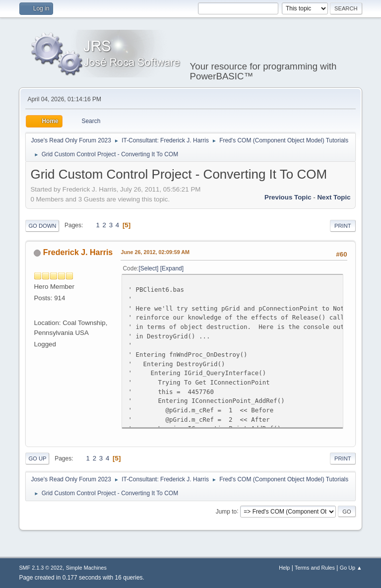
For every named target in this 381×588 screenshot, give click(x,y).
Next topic (334, 197)
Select (149, 268)
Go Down (42, 226)
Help (284, 568)
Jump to (226, 511)
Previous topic (288, 197)
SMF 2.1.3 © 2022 (41, 568)
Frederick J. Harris (78, 252)
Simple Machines (86, 568)
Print (343, 226)
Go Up (37, 458)
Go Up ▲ (351, 568)
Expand (172, 268)
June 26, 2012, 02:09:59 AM (155, 252)
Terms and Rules (315, 568)
